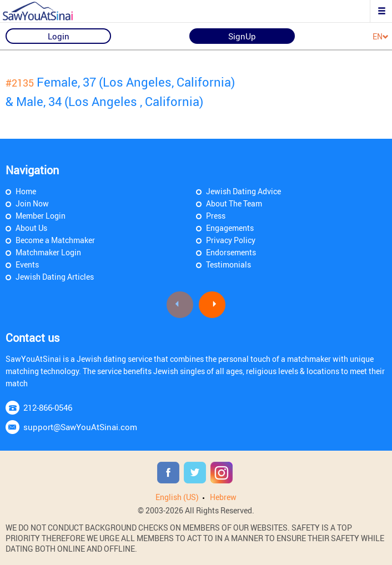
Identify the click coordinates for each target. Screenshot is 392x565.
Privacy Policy (231, 240)
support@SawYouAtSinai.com (80, 427)
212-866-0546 (48, 407)
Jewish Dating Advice (243, 191)
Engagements (230, 228)
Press (216, 216)
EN (381, 37)
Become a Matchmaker (55, 240)
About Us (31, 228)
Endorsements (231, 252)
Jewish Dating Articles (55, 277)
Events (27, 264)
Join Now (32, 203)
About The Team (234, 203)
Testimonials (228, 264)
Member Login (41, 216)
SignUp (242, 36)
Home (26, 191)
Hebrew (223, 497)
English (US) (177, 497)
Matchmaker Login (48, 252)
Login (59, 36)
